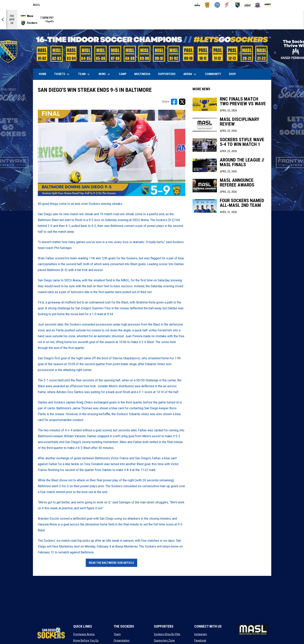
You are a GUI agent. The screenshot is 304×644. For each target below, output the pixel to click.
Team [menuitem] (84, 74)
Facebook (200, 640)
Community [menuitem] (213, 74)
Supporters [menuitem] (167, 74)
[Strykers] (258, 5)
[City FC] (217, 5)
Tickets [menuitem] (62, 74)
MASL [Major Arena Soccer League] (37, 5)
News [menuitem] (105, 74)
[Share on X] (182, 102)
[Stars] (248, 5)
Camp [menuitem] (123, 74)
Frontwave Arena (84, 634)
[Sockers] (237, 5)
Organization (122, 640)
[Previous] (3, 20)
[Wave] (268, 5)
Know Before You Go (86, 640)
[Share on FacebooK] (174, 102)
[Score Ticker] (152, 20)
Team (117, 634)
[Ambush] (197, 5)
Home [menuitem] (43, 74)
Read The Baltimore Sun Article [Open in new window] (111, 563)
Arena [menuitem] (192, 74)
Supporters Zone (164, 640)
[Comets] (227, 5)
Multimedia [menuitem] (142, 74)
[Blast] (207, 5)
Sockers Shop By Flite (167, 634)
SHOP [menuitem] (234, 74)
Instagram (201, 634)
